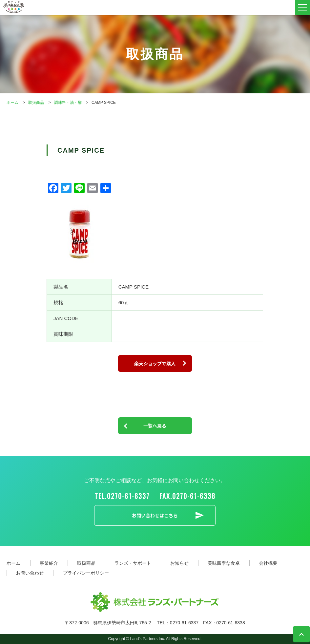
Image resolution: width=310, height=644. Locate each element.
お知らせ (179, 563)
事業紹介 (49, 563)
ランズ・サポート (133, 563)
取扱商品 (86, 563)
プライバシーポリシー (86, 573)
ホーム (13, 563)
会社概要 (268, 563)
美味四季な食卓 (224, 563)
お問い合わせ (30, 573)
